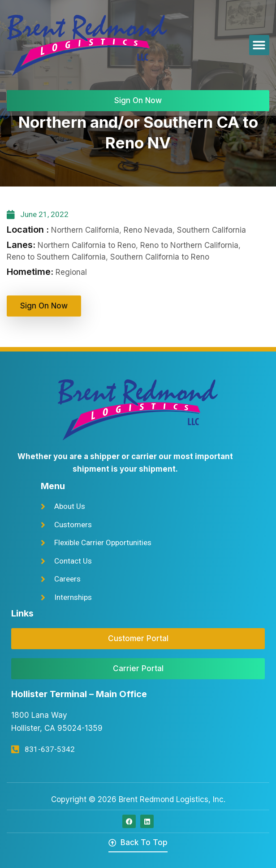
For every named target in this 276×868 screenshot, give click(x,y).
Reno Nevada (148, 230)
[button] (259, 45)
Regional (71, 272)
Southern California (211, 230)
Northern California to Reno (87, 245)
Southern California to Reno (160, 257)
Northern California (85, 230)
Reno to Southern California (56, 257)
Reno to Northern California (189, 245)
